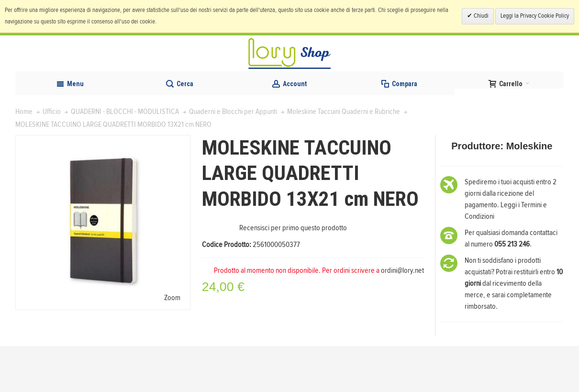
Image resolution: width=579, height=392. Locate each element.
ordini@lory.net (402, 316)
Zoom (172, 343)
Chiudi (480, 16)
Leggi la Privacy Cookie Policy (535, 16)
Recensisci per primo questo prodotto (293, 274)
